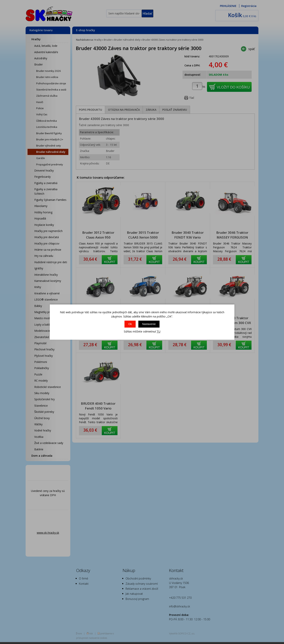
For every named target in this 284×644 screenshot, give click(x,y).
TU (159, 332)
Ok (130, 324)
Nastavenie (149, 324)
